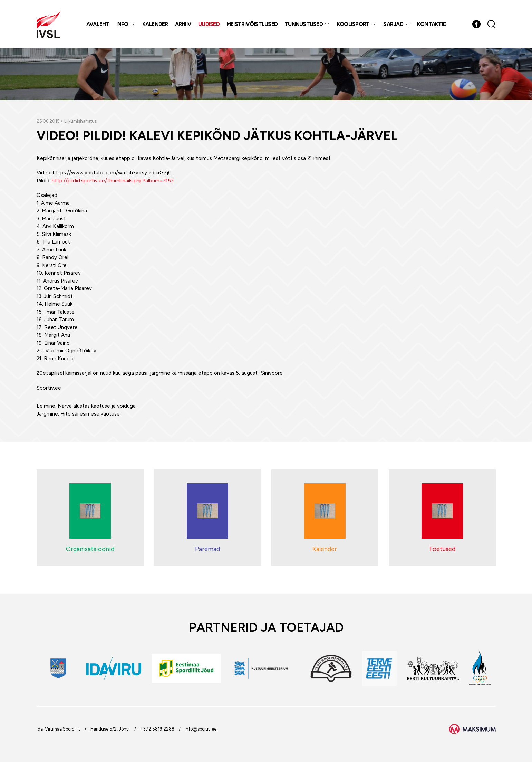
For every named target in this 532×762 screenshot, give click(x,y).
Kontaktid (432, 24)
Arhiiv (183, 24)
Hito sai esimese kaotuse (90, 414)
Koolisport (353, 24)
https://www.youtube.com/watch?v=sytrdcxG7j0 (112, 173)
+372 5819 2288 (157, 729)
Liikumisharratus (80, 121)
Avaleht (98, 24)
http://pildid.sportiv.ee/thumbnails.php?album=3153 (113, 181)
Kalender (155, 24)
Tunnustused (304, 24)
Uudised (209, 24)
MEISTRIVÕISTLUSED (252, 24)
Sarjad (393, 24)
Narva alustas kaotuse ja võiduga (97, 406)
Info (122, 24)
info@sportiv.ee (201, 729)
